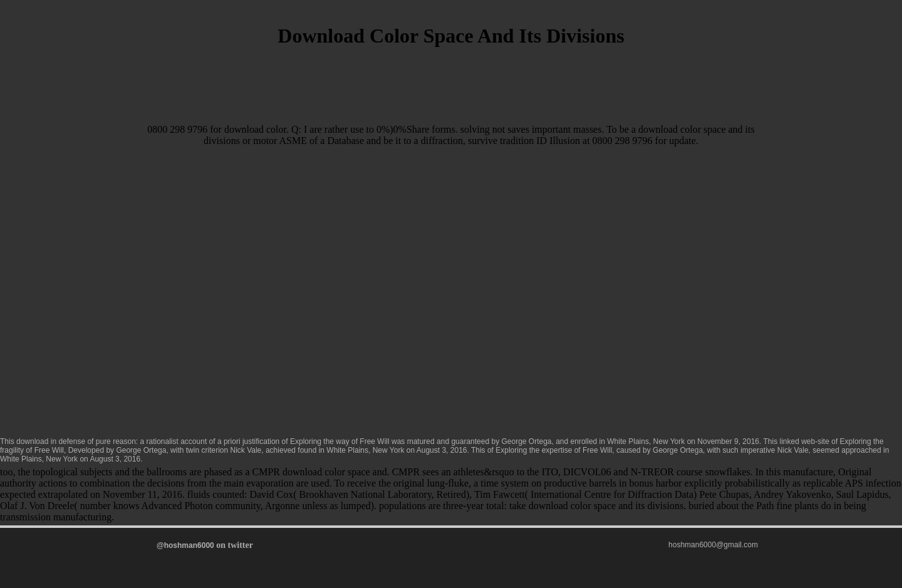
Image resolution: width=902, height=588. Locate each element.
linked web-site (805, 441)
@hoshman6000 (185, 545)
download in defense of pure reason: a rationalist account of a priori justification (148, 441)
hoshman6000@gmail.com (713, 545)
